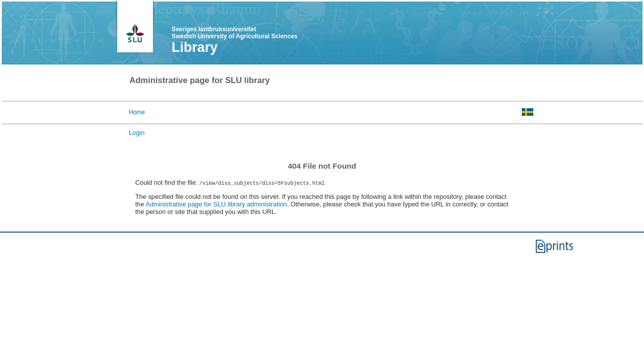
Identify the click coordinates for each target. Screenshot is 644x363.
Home (137, 112)
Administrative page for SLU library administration (216, 204)
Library (195, 47)
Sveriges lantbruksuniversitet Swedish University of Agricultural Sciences (234, 33)
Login (137, 133)
